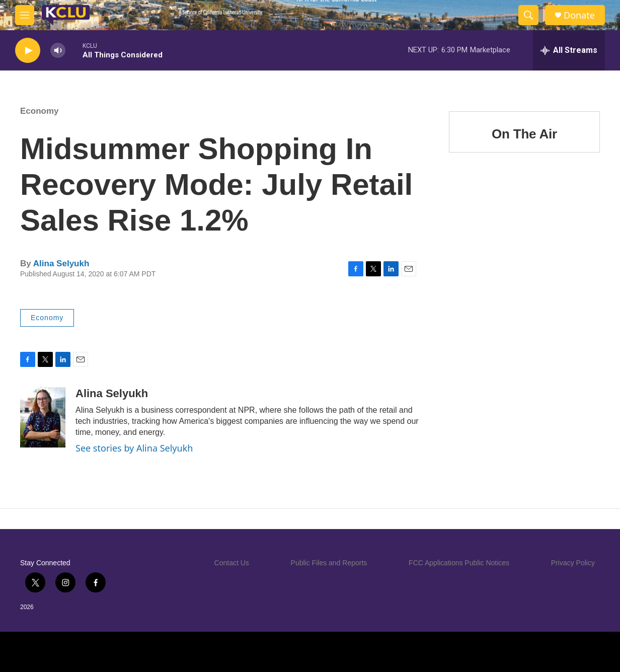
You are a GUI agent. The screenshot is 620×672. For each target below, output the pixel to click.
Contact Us (232, 563)
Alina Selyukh (61, 264)
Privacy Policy (573, 563)
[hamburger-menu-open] (25, 15)
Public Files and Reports (329, 563)
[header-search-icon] (528, 15)
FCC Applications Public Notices (459, 563)
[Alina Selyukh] (43, 417)
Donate (579, 15)
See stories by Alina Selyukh (134, 448)
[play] (28, 51)
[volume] (58, 51)
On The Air (524, 134)
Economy (40, 111)
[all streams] (569, 50)
